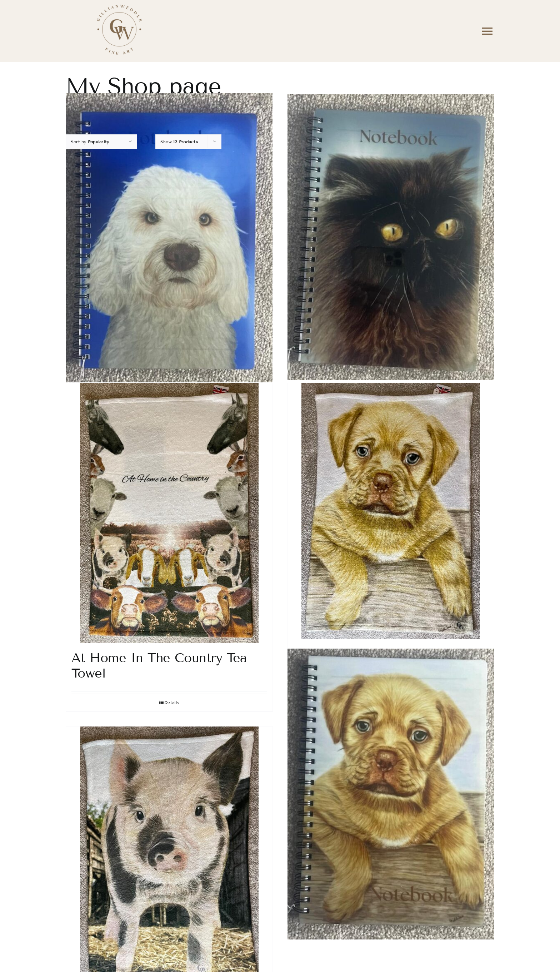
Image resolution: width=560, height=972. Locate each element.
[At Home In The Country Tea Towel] (169, 513)
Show (179, 142)
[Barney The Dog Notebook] (169, 238)
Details (172, 702)
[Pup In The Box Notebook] (391, 794)
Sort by (90, 142)
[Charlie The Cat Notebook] (391, 237)
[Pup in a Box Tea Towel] (391, 511)
